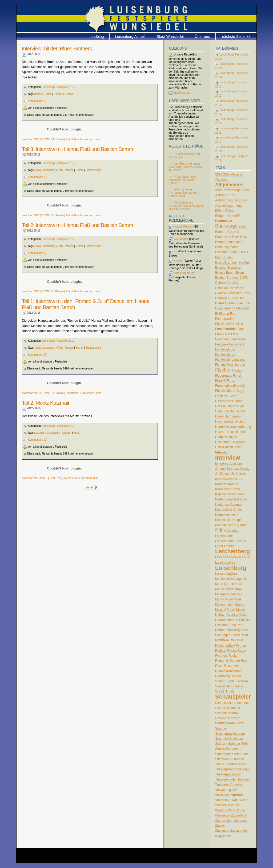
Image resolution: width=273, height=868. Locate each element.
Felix (234, 334)
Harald (240, 411)
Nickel (243, 615)
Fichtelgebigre (225, 349)
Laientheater (224, 536)
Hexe (230, 432)
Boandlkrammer (226, 262)
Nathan (220, 615)
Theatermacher (236, 764)
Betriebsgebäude (227, 247)
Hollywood (239, 442)
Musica (239, 604)
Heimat (241, 422)
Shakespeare (93, 170)
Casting (233, 283)
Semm (80, 170)
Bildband (221, 252)
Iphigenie (222, 464)
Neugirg (232, 615)
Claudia (221, 293)
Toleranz (244, 779)
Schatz (230, 691)
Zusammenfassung (229, 831)
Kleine (235, 515)
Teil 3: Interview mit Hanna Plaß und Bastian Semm (77, 149)
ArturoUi (230, 195)
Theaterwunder (226, 779)
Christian (221, 288)
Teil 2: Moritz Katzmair (46, 403)
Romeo (69, 170)
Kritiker (176, 261)
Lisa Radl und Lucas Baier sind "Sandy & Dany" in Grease (186, 167)
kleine (227, 836)
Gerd (233, 396)
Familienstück (226, 329)
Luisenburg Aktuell (130, 37)
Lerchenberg (233, 551)
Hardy (219, 416)
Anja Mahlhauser (182, 273)
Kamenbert (223, 489)
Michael (237, 589)
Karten (220, 499)
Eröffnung (222, 314)
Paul (232, 625)
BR (238, 216)
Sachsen (242, 681)
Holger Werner (180, 226)
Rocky (233, 656)
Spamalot (222, 739)
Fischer (223, 370)
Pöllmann (222, 625)
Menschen (222, 589)
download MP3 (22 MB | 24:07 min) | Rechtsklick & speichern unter (61, 139)
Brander (221, 268)
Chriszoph (236, 288)
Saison (220, 686)
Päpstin (244, 620)
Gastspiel (222, 396)
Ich (173, 251)
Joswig (245, 469)
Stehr (244, 754)
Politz (245, 635)
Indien (238, 447)
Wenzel (220, 805)
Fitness (237, 371)
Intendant (222, 452)
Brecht (231, 273)
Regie (242, 651)
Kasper (242, 499)
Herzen (220, 432)
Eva (233, 314)
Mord (237, 599)
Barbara (221, 232)
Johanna (233, 469)
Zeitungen (241, 821)
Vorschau (238, 795)
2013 (219, 174)
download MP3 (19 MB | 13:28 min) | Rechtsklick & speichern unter (61, 291)
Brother (220, 278)
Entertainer (242, 308)
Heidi (232, 422)
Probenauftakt (225, 646)
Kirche (237, 510)
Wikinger (233, 805)
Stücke (220, 749)
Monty (220, 599)
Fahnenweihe (225, 319)
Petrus (220, 630)
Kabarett (221, 484)
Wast (77, 433)
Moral (229, 599)
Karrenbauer (236, 494)
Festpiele (222, 344)
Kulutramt (233, 531)
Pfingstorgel (234, 630)
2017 (227, 174)
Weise (244, 800)
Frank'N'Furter (225, 381)
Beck (236, 237)
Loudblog (96, 37)
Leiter (219, 546)
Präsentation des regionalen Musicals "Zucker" (182, 180)
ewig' (219, 836)
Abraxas (237, 174)
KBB (238, 479)
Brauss (220, 273)
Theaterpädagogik (228, 774)
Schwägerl (223, 718)
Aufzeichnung (225, 200)
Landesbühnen (226, 541)
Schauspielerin (226, 703)
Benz (244, 237)
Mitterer (67, 433)
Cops (246, 293)
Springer (234, 744)
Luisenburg (48, 170)
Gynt (240, 406)
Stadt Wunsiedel (170, 37)
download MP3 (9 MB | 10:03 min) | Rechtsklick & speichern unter (61, 478)
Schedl (220, 708)
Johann (220, 469)
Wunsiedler (178, 239)
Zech (230, 821)
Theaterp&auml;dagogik (232, 769)
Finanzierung (236, 365)
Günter (230, 391)
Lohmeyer (234, 557)
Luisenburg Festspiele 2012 (58, 87)
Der (241, 298)
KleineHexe (223, 520)
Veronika (236, 785)
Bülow (230, 211)
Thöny (220, 764)
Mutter (241, 610)
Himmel (240, 432)
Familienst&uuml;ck (229, 324)
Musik (231, 610)
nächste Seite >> (236, 37)
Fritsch (220, 391)
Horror (220, 447)
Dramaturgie (234, 303)
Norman (232, 620)
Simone (221, 728)
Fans (241, 329)
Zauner (220, 821)
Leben (242, 541)
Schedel (243, 703)
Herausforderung (239, 427)
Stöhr (245, 744)
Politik (236, 635)
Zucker (220, 826)
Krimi (244, 525)
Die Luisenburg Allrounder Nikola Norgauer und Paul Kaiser (186, 206)
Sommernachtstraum (230, 734)
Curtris (233, 298)
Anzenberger (233, 190)
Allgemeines (229, 185)
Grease (220, 406)
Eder (247, 303)
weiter (92, 487)
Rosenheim (232, 666)
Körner (241, 474)
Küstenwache (225, 479)
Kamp (69, 94)
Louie (246, 557)
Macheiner (223, 579)
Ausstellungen (225, 206)
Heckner (221, 422)
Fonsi (237, 376)
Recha (232, 651)
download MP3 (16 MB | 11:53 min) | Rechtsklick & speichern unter (61, 393)
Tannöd (239, 759)
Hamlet (230, 411)
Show (240, 723)
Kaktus (233, 484)
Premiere (222, 640)
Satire (239, 686)
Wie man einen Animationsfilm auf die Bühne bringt (183, 193)
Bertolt (220, 242)
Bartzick (233, 232)
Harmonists (233, 416)
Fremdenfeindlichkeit (230, 386)
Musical (221, 610)
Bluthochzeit (224, 257)
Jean (232, 464)
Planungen (223, 635)
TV (230, 759)
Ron (244, 661)
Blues (48, 94)
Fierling (220, 365)
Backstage (226, 226)
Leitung (229, 546)
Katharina (222, 505)
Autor (240, 206)
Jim (239, 464)
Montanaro (234, 594)
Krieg (235, 525)
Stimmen (221, 759)
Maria (219, 584)
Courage (221, 298)
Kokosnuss (223, 525)
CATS (244, 278)
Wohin (240, 810)
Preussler (237, 640)
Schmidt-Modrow (227, 713)
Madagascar (240, 579)
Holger (232, 437)
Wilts (231, 810)
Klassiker (222, 515)
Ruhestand (234, 671)
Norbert (220, 620)
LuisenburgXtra (226, 574)
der (245, 831)
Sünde (230, 681)
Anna (219, 190)
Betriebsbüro (234, 242)
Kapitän (221, 494)
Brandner (234, 268)
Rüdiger (221, 651)
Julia (37, 170)
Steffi (236, 754)
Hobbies (221, 437)
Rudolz (220, 671)
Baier (242, 226)
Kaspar (231, 499)
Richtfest (221, 656)
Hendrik (221, 427)
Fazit (219, 334)
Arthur (220, 195)
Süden (220, 681)
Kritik (220, 530)
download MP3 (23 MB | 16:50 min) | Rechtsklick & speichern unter (61, 215)
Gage (240, 391)
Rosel (219, 666)
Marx (238, 584)
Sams (230, 686)
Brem (240, 273)
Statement (233, 749)
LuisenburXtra (225, 563)
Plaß (60, 170)
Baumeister (223, 237)
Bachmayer (224, 221)
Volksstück (223, 795)
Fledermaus (224, 376)
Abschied (222, 180)
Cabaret (221, 283)
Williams (221, 810)
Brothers (59, 94)
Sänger (236, 676)
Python (241, 646)
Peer (240, 625)
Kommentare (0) (37, 101)
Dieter (220, 303)
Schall (220, 691)
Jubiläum (222, 474)
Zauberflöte (239, 815)
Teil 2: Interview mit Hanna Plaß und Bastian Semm (77, 225)
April (246, 190)
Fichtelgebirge (225, 355)
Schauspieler (233, 697)
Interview (228, 458)
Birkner (39, 94)
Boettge (244, 262)
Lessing (221, 557)
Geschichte (223, 401)
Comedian (234, 293)
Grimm (231, 406)
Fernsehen (238, 339)
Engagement (224, 308)
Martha (229, 584)
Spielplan (236, 739)
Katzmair (40, 433)
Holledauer (223, 442)
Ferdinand (222, 339)
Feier (226, 334)
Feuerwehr (237, 344)
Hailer (219, 411)
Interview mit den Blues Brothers (57, 49)
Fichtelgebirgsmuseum (231, 360)
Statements (223, 754)
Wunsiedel (223, 815)
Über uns (202, 37)
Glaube (237, 401)
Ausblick (241, 200)
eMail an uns (181, 93)
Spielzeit (221, 744)
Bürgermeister (225, 216)
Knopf (237, 520)
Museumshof (224, 604)
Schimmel (233, 708)
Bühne (220, 211)
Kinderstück (224, 510)
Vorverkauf (223, 800)
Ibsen (229, 447)
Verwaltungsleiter (227, 790)
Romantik (222, 661)
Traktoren (222, 785)
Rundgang (222, 676)
